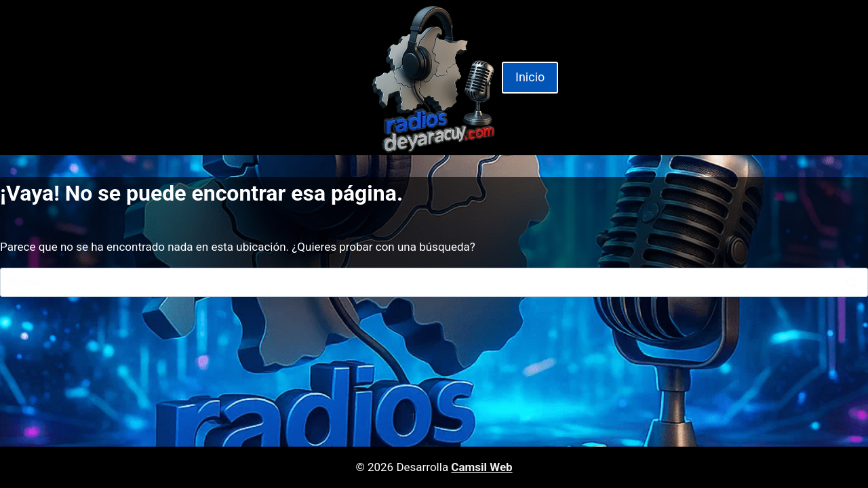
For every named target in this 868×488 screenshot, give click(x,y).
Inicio (530, 77)
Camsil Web (481, 467)
